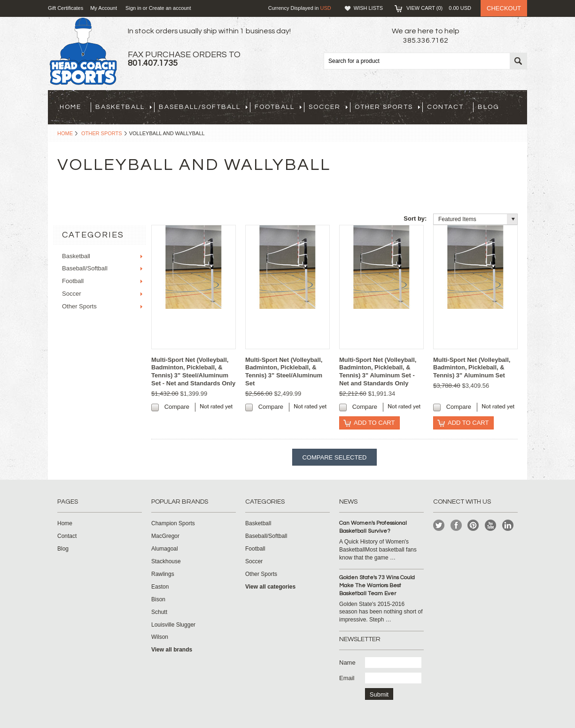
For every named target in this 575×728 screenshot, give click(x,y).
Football (278, 107)
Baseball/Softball (203, 107)
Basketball (124, 107)
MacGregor (165, 536)
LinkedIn (508, 525)
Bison (158, 599)
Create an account (170, 8)
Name (347, 663)
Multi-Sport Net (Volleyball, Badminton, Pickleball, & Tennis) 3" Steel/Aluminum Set (284, 372)
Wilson (160, 637)
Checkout (504, 8)
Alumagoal (165, 549)
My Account (104, 8)
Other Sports (387, 107)
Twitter (439, 525)
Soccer (328, 107)
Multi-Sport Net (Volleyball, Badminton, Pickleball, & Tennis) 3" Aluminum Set (472, 368)
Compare (177, 407)
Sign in (133, 8)
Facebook (456, 525)
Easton (160, 587)
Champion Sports (173, 523)
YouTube (491, 525)
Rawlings (163, 574)
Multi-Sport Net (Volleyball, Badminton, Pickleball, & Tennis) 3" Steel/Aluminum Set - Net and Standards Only (193, 372)
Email (347, 678)
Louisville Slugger (173, 625)
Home (65, 133)
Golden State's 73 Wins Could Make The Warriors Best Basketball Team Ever (377, 586)
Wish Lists (368, 8)
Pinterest (473, 525)
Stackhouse (166, 561)
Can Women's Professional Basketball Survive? (373, 527)
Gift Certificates (66, 8)
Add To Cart (374, 423)
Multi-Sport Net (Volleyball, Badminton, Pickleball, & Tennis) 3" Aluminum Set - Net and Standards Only (378, 372)
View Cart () (439, 8)
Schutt (159, 612)
